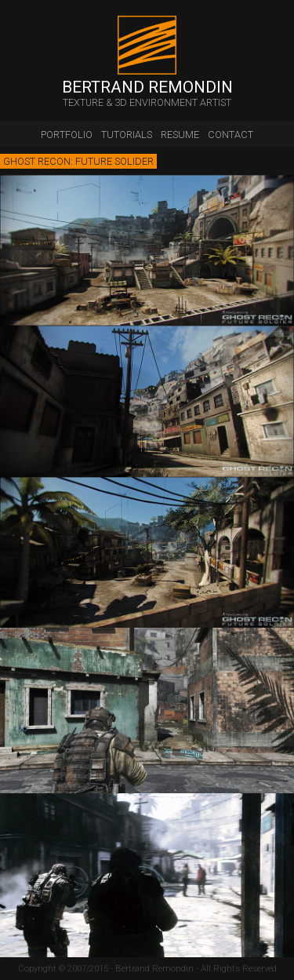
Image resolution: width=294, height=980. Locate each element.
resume (180, 135)
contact (230, 135)
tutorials (127, 135)
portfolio (67, 135)
